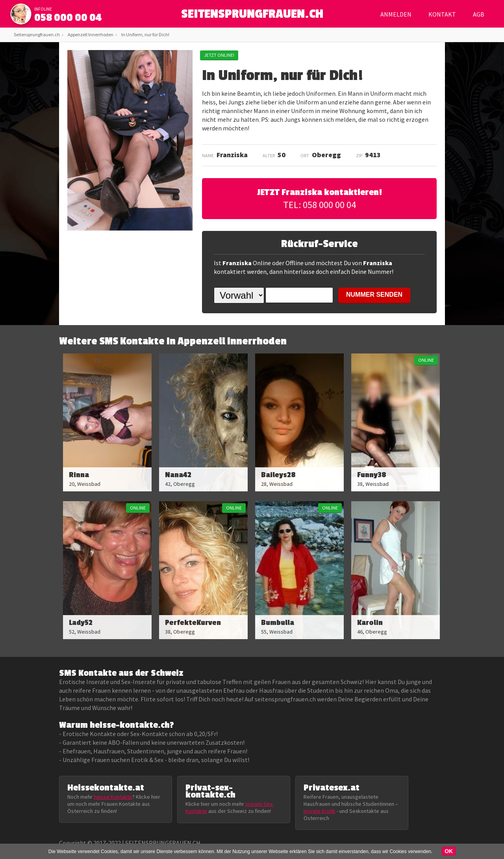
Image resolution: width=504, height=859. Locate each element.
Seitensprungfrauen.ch (37, 34)
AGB (479, 14)
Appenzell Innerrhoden (91, 34)
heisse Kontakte (113, 797)
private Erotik (320, 811)
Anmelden (396, 14)
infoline (43, 9)
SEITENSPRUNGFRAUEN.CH (252, 16)
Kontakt (442, 14)
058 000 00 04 (68, 18)
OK (449, 851)
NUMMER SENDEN (374, 295)
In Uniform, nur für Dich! (145, 34)
